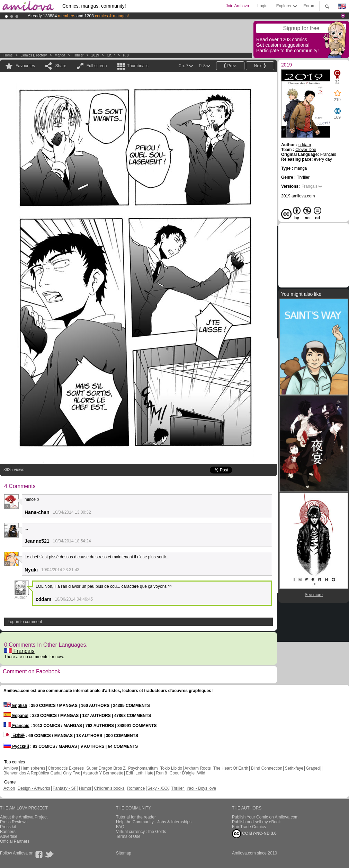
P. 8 (126, 55)
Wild (201, 773)
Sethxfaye (294, 768)
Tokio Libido (171, 768)
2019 (95, 55)
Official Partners (15, 841)
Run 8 (161, 773)
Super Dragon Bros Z (106, 768)
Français (19, 651)
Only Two (72, 773)
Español (16, 716)
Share (61, 66)
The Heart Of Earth (231, 768)
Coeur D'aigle (183, 773)
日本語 (14, 736)
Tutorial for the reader (136, 817)
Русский (16, 746)
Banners (8, 832)
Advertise (9, 836)
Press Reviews (14, 822)
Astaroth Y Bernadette (103, 773)
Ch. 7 (111, 55)
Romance (136, 788)
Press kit (8, 827)
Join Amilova (237, 6)
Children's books (109, 788)
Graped (313, 768)
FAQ (120, 827)
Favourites (25, 66)
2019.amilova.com (298, 196)
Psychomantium (143, 768)
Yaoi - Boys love (201, 788)
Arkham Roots (198, 768)
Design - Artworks (34, 788)
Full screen (97, 66)
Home (8, 55)
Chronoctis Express (66, 768)
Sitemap (124, 853)
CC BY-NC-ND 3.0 (254, 834)
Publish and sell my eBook (256, 822)
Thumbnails (138, 66)
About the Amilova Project (24, 817)
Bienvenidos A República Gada (32, 773)
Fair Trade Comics (249, 827)
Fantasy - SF (65, 788)
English (15, 706)
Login (262, 6)
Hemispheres (33, 768)
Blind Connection (267, 768)
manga (60, 55)
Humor (85, 788)
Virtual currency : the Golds (141, 832)
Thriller (79, 55)
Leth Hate (144, 773)
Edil (129, 773)
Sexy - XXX (158, 788)
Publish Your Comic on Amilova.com (265, 817)
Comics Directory (34, 55)
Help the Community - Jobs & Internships (154, 822)
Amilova (11, 768)
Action (9, 788)
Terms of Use (128, 836)
